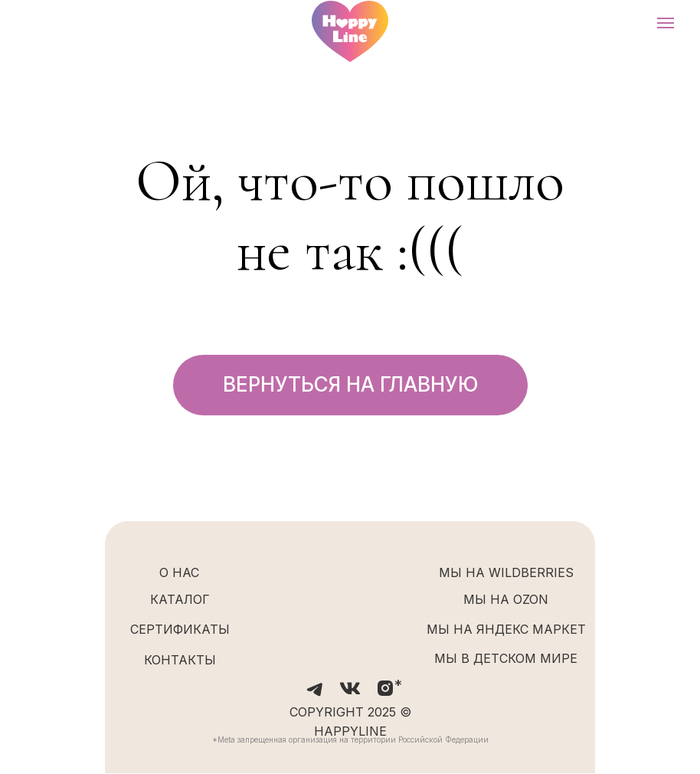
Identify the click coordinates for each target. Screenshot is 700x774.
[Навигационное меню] (666, 23)
